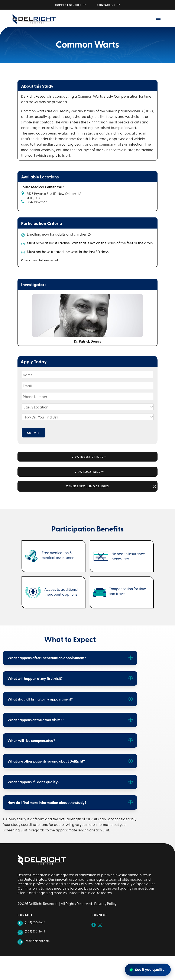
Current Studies (71, 5)
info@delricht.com (37, 941)
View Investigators (87, 457)
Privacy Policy (105, 903)
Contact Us (109, 5)
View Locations (87, 472)
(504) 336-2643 (35, 931)
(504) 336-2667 (35, 922)
